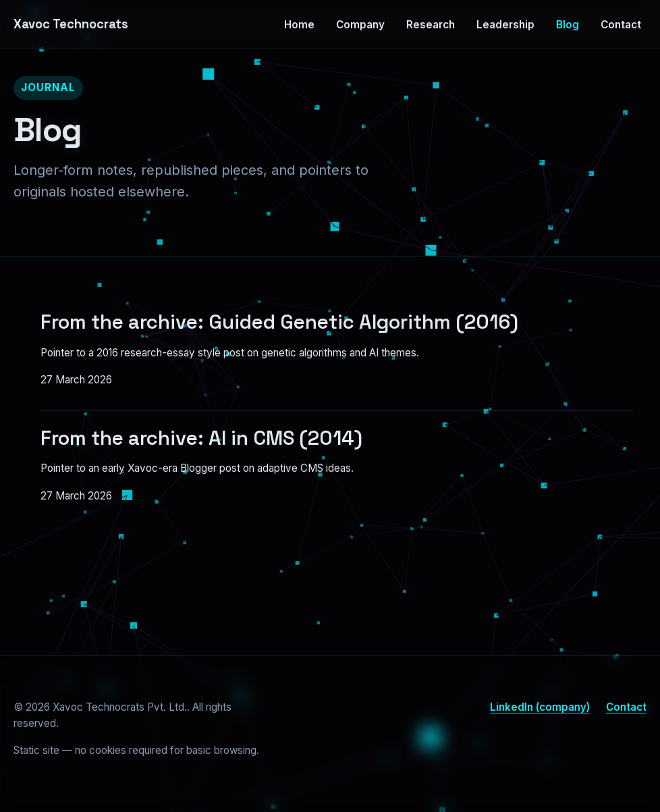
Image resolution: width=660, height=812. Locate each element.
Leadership (505, 25)
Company (360, 25)
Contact (621, 25)
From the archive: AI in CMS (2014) (201, 438)
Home (299, 25)
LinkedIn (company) (540, 707)
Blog (568, 25)
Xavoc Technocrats (71, 24)
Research (431, 25)
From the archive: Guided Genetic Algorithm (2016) (279, 322)
